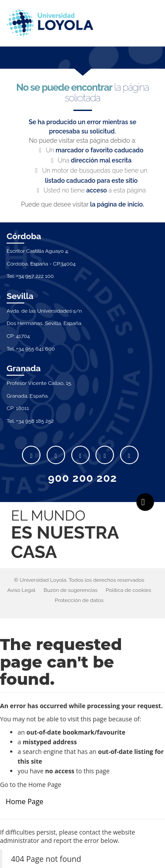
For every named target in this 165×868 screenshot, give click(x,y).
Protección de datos (79, 600)
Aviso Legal (21, 590)
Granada (24, 368)
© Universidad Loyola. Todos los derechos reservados (79, 580)
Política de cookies (128, 590)
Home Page (25, 802)
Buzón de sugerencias (71, 590)
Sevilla (20, 296)
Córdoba (24, 236)
